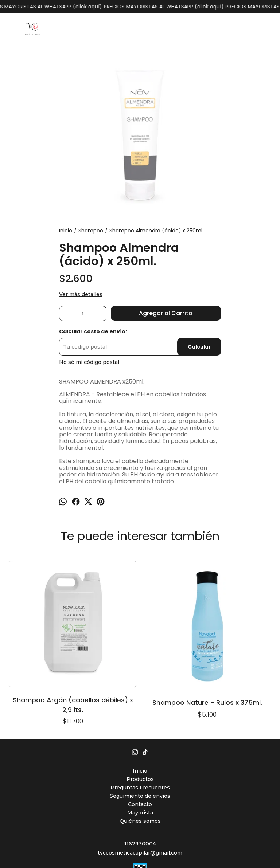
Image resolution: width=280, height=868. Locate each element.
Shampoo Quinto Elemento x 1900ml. (140, 574)
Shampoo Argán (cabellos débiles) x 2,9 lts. (32, 624)
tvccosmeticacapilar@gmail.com (140, 772)
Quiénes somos (140, 741)
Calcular (199, 347)
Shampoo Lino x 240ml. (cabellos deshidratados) (248, 574)
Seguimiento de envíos (140, 715)
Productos (140, 699)
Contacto (140, 724)
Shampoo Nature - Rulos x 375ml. (86, 624)
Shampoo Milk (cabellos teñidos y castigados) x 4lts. (194, 574)
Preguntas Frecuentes (140, 707)
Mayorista (140, 732)
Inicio (140, 690)
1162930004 (140, 763)
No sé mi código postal (89, 362)
